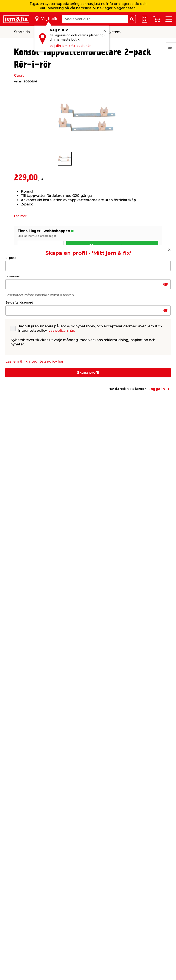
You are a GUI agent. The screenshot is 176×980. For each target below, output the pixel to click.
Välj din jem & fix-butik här (70, 46)
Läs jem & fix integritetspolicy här (34, 361)
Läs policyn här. (62, 330)
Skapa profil (88, 373)
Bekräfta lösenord (19, 302)
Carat (19, 75)
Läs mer (20, 216)
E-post (11, 258)
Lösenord (13, 276)
